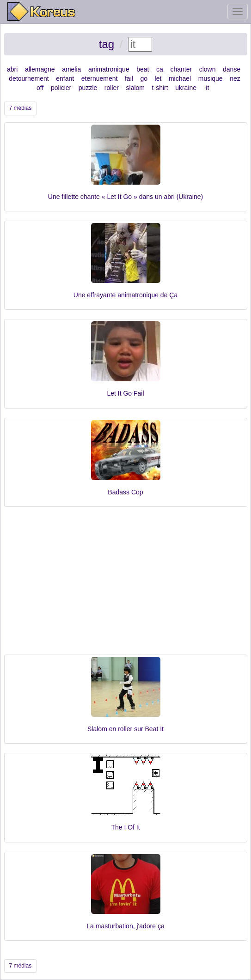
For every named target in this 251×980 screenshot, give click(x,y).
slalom (135, 88)
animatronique (109, 69)
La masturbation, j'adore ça (125, 926)
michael (180, 78)
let (158, 78)
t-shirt (160, 88)
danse (232, 69)
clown (208, 69)
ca (160, 69)
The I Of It (125, 827)
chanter (181, 69)
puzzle (88, 88)
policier (61, 88)
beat (143, 69)
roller (112, 88)
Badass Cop (125, 492)
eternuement (100, 78)
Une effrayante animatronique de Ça (125, 295)
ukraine (186, 88)
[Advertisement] (126, 585)
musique (211, 78)
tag (107, 44)
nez (235, 78)
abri (12, 69)
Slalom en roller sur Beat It (125, 729)
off (40, 88)
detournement (29, 78)
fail (129, 78)
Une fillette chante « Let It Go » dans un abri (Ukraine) (125, 197)
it (207, 88)
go (144, 78)
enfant (65, 78)
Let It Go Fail (125, 393)
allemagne (40, 69)
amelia (71, 69)
